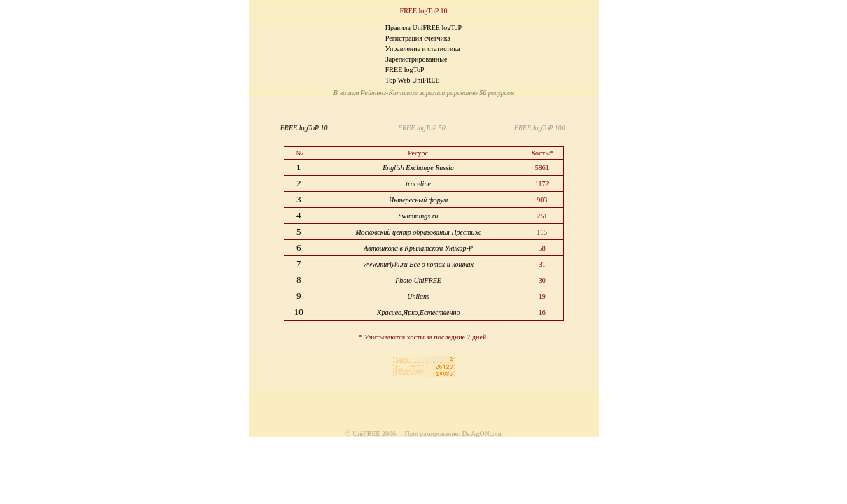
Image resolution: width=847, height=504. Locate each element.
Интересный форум (418, 200)
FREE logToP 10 (306, 128)
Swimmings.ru (419, 216)
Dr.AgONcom (482, 434)
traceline (418, 184)
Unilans (418, 296)
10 (300, 312)
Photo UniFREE (418, 280)
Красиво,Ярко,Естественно (419, 313)
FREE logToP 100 (538, 128)
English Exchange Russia (418, 168)
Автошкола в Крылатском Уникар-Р (418, 248)
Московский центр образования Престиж (418, 232)
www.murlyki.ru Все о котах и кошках (418, 264)
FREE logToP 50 (420, 128)
